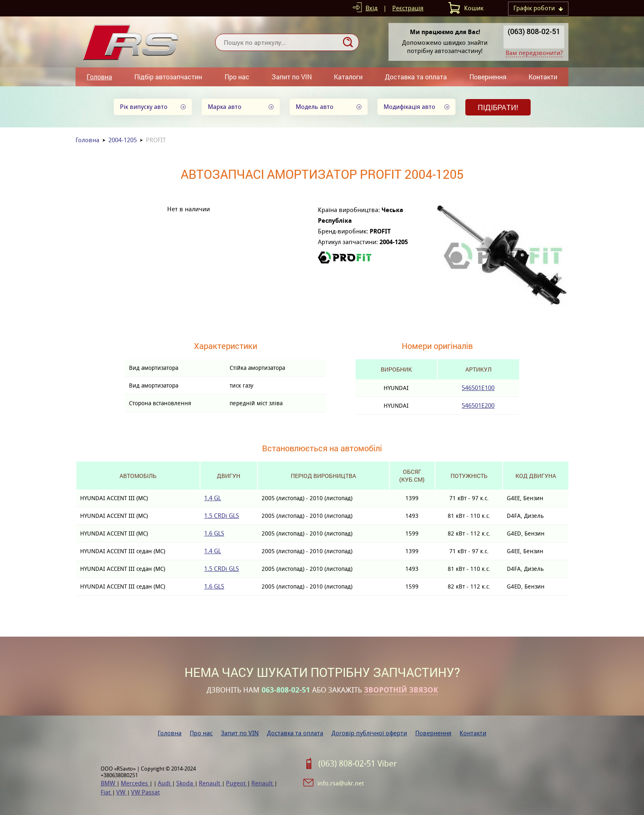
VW (122, 792)
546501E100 (478, 388)
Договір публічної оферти (369, 733)
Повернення (488, 77)
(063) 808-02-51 (534, 31)
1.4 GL (213, 498)
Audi (165, 783)
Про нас (237, 77)
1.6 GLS (214, 533)
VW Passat (145, 792)
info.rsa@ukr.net (341, 783)
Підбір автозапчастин (168, 77)
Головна (99, 77)
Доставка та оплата (416, 77)
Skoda (185, 783)
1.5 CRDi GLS (222, 516)
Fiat (106, 792)
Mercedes (135, 783)
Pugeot (237, 783)
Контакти (543, 77)
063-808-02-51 (286, 690)
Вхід (371, 8)
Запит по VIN (292, 77)
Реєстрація (408, 8)
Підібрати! (498, 107)
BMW (109, 783)
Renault (210, 783)
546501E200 (478, 405)
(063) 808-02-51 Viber (358, 764)
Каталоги (348, 77)
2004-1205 (123, 140)
